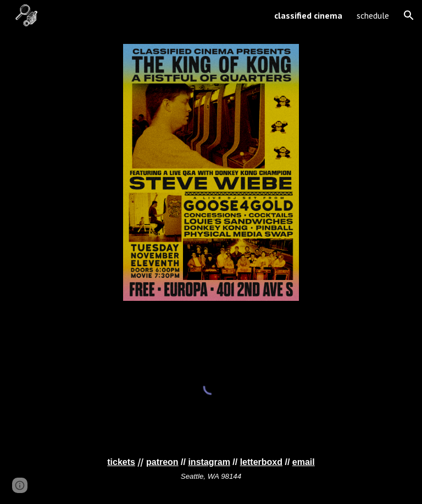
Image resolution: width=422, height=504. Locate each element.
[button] (409, 15)
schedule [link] (373, 15)
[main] (211, 469)
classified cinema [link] (308, 15)
